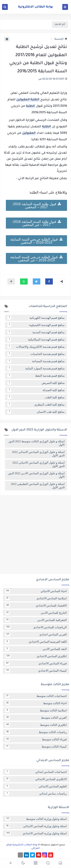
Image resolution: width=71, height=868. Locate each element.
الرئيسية (61, 39)
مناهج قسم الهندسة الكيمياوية (36, 325)
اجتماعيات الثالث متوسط (36, 696)
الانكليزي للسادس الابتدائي (36, 779)
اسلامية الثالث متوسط (36, 710)
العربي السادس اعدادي (36, 634)
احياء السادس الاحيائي (36, 591)
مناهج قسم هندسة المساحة (36, 361)
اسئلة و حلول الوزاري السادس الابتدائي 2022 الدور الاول (38, 454)
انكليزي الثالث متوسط (36, 725)
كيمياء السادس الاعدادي (36, 671)
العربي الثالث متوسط (36, 718)
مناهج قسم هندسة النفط (36, 376)
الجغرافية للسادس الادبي (36, 620)
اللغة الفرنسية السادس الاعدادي (36, 642)
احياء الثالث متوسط (36, 703)
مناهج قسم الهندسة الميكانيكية (36, 340)
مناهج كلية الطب (36, 397)
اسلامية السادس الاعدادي (36, 598)
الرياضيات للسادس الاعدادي (36, 627)
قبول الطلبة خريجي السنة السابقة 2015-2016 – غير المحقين (36, 258)
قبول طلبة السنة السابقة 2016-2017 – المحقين (36, 205)
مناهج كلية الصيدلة (36, 390)
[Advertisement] (35, 536)
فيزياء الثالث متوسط (36, 739)
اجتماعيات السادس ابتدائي (36, 772)
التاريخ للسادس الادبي (36, 613)
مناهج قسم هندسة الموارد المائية (36, 368)
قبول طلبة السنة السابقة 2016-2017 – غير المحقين (36, 223)
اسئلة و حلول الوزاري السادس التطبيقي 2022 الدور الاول (38, 486)
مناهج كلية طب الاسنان (36, 412)
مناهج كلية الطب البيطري (36, 405)
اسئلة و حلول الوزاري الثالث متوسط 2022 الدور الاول (37, 443)
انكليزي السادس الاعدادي (36, 656)
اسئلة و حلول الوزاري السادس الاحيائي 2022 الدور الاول (39, 464)
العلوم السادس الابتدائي (36, 786)
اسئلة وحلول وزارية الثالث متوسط (36, 819)
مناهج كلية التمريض (36, 383)
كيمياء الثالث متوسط (36, 747)
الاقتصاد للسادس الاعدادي (36, 606)
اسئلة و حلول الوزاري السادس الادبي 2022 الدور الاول (36, 475)
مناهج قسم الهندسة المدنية (36, 332)
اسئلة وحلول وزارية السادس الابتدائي (36, 826)
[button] (49, 281)
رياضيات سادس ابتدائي (36, 794)
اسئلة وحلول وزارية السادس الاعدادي (36, 833)
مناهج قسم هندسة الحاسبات (36, 354)
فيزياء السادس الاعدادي (36, 663)
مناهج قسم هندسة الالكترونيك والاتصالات (36, 347)
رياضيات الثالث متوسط (36, 732)
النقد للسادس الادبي (36, 649)
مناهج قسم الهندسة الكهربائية (36, 318)
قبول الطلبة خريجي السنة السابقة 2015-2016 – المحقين (36, 241)
